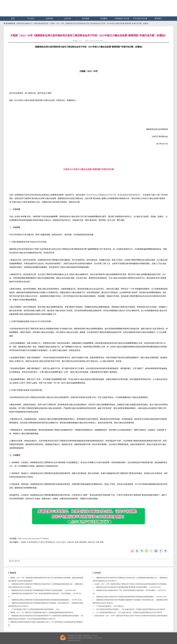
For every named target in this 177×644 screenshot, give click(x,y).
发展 (77, 542)
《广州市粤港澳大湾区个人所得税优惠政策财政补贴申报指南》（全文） (36, 609)
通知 (102, 542)
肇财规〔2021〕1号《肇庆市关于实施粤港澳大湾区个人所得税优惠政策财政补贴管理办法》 (42, 613)
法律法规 (49, 18)
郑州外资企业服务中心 (24, 23)
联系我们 (158, 18)
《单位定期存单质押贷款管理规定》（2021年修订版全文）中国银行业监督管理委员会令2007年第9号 (130, 609)
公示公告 (67, 18)
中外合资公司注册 (140, 18)
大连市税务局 (32, 542)
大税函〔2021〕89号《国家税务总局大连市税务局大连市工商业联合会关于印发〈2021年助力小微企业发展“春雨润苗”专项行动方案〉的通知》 (100, 23)
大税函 (23, 542)
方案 (97, 542)
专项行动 (91, 542)
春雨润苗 (83, 542)
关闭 (17, 561)
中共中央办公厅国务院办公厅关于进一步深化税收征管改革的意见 (113, 195)
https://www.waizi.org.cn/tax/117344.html (34, 538)
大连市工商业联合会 (47, 542)
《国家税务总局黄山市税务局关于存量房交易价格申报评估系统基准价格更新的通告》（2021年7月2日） (47, 600)
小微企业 (70, 542)
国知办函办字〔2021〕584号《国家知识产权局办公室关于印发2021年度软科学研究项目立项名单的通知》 (132, 616)
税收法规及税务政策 (41, 23)
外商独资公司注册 (122, 18)
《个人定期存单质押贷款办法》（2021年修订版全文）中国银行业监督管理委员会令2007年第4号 (129, 613)
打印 (12, 561)
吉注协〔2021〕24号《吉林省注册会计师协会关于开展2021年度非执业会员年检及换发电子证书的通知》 (131, 584)
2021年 (58, 542)
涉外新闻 (86, 18)
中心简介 (31, 18)
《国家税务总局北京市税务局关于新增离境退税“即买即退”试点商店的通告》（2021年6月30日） (44, 590)
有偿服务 (104, 18)
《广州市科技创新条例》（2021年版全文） (110, 606)
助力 (64, 542)
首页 (13, 18)
